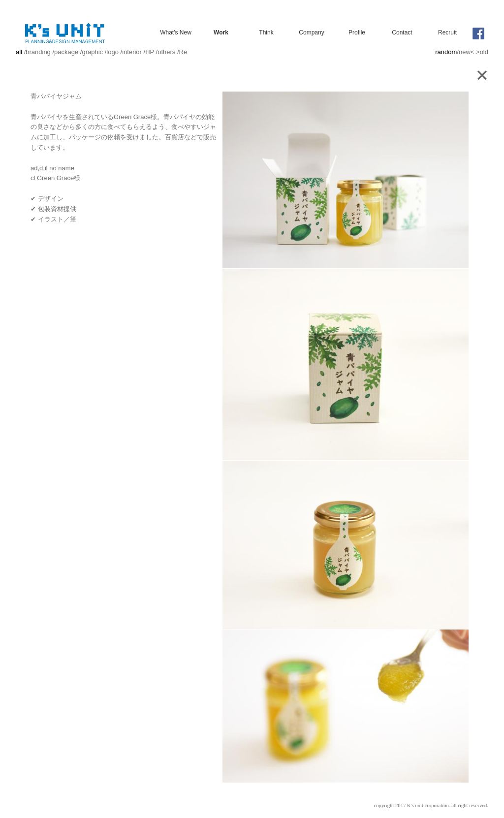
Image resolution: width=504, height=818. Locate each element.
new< (466, 52)
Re (183, 52)
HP (150, 52)
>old (482, 52)
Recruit (447, 32)
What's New (176, 32)
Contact (402, 32)
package (66, 52)
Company (311, 32)
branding (38, 52)
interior (132, 52)
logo (112, 52)
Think (266, 32)
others (166, 52)
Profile (357, 32)
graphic (92, 52)
